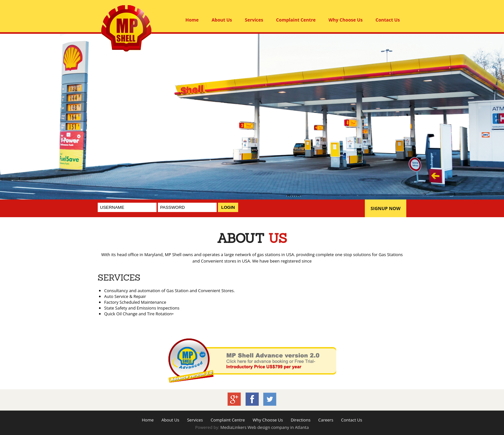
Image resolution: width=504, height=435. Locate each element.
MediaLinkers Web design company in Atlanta (264, 427)
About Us (222, 20)
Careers (326, 420)
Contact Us (388, 20)
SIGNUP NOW (386, 208)
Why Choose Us (346, 20)
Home (192, 20)
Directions (300, 420)
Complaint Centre (296, 20)
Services (254, 20)
